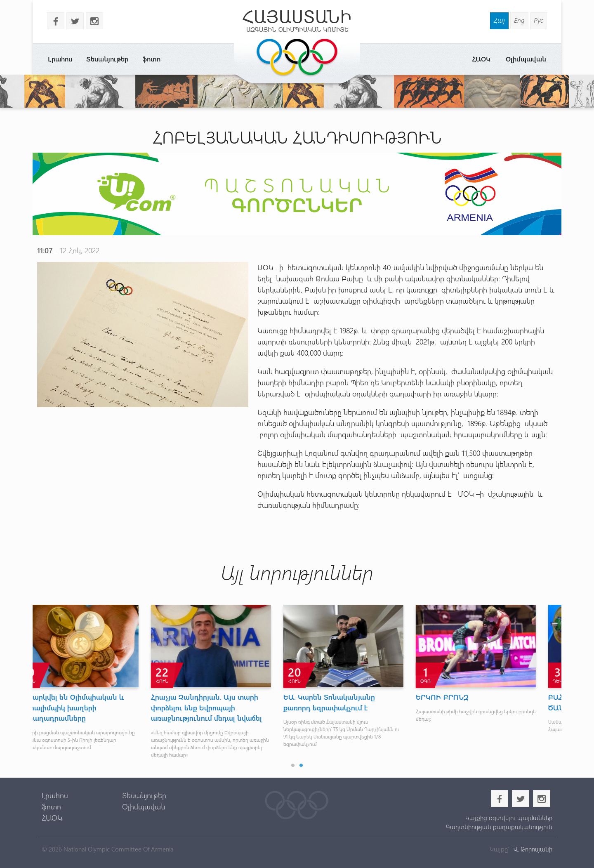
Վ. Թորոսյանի (532, 849)
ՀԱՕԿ (481, 59)
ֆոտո (151, 59)
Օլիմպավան (526, 59)
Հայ (499, 20)
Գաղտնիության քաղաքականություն (499, 827)
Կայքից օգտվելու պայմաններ (509, 818)
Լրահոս (60, 59)
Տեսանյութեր (107, 59)
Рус (539, 20)
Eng (519, 20)
